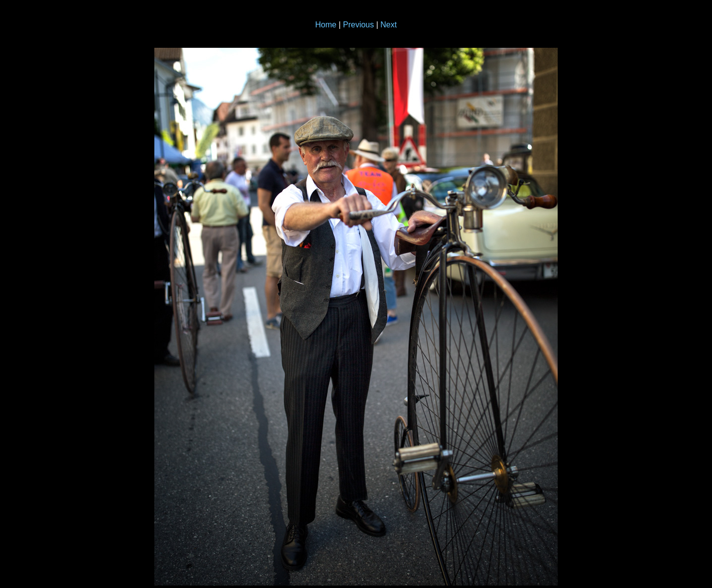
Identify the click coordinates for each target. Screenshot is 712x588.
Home (326, 25)
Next (389, 25)
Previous (358, 25)
